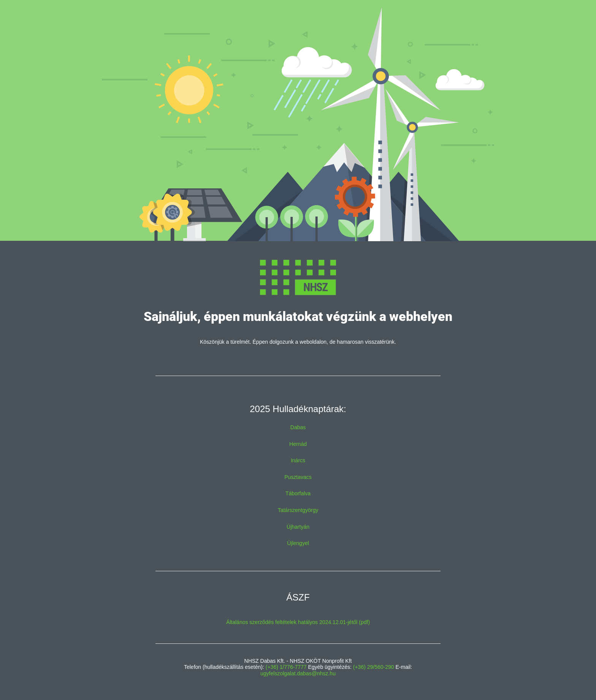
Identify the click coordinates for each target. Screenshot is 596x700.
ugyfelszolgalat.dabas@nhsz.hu (298, 673)
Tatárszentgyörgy (298, 510)
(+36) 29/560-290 (374, 667)
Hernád (298, 444)
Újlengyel (298, 543)
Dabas (298, 427)
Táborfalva (298, 493)
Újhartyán (298, 527)
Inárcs (298, 460)
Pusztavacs (298, 477)
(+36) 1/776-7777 (286, 667)
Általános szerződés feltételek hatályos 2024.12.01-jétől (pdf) (298, 622)
